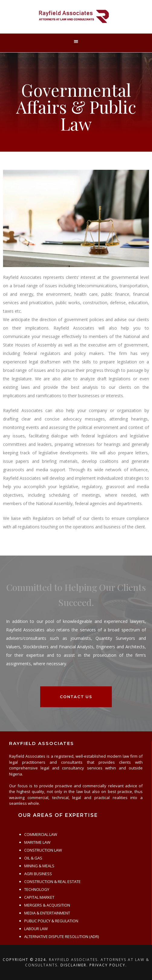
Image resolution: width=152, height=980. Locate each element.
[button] (76, 42)
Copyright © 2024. (25, 960)
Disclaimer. (74, 965)
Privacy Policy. (108, 965)
